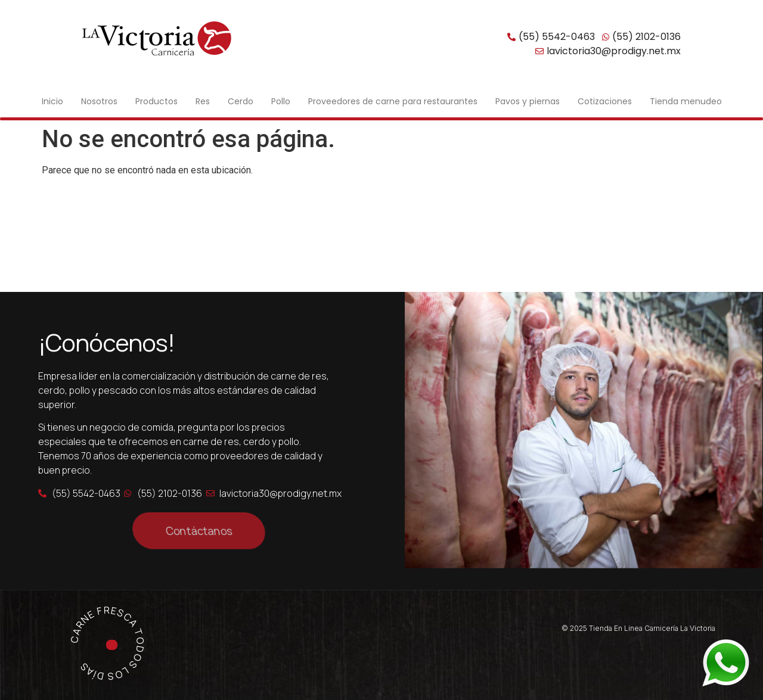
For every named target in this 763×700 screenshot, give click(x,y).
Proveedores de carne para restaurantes (393, 101)
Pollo (281, 101)
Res (203, 101)
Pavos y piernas (528, 101)
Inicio (52, 101)
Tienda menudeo (686, 101)
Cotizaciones (605, 101)
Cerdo (241, 101)
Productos (156, 101)
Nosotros (99, 101)
